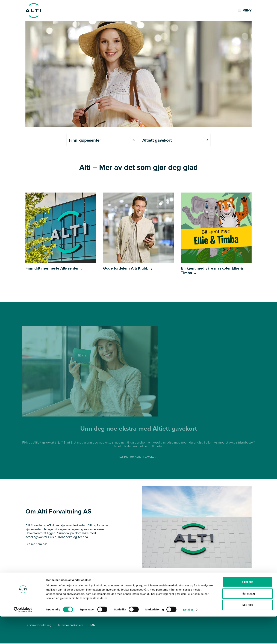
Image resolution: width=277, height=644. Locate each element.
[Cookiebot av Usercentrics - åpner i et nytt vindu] (23, 637)
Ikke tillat (247, 632)
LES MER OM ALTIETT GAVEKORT (138, 457)
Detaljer (188, 637)
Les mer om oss (36, 545)
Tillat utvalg (247, 621)
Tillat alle (247, 609)
